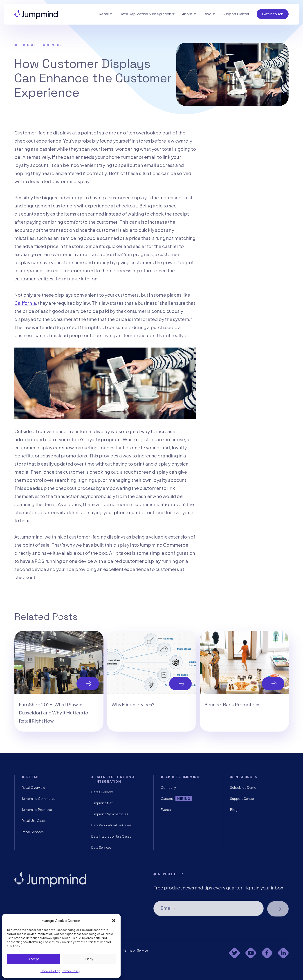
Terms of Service (135, 950)
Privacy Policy (71, 971)
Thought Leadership (40, 45)
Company (168, 787)
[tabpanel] (59, 681)
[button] (114, 921)
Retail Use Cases (34, 821)
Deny (89, 959)
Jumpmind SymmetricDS (110, 814)
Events (166, 809)
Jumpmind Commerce (39, 798)
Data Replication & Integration (145, 14)
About (187, 14)
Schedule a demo (278, 909)
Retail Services (33, 832)
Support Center (236, 14)
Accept (34, 959)
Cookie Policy (50, 971)
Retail (104, 14)
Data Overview (102, 792)
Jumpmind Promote (37, 809)
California (25, 303)
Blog (207, 14)
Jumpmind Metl (102, 803)
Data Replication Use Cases (111, 825)
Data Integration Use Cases (111, 836)
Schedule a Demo (243, 787)
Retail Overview (33, 787)
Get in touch (273, 14)
